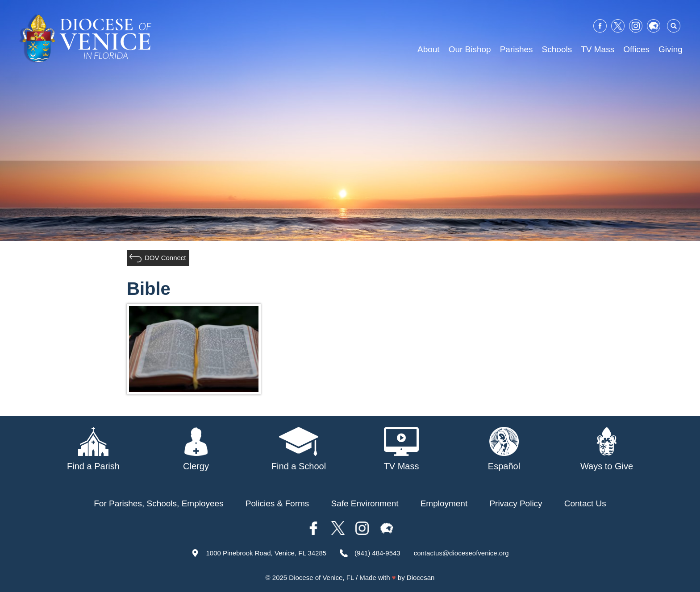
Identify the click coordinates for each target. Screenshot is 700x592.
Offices (636, 49)
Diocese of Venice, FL (321, 578)
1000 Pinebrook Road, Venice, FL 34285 (266, 553)
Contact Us (585, 503)
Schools (557, 49)
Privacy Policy (516, 503)
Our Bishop (470, 49)
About (429, 49)
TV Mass (598, 49)
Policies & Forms (277, 503)
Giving (671, 49)
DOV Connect (165, 258)
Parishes (517, 49)
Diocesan (421, 578)
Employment (444, 503)
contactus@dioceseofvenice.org (461, 553)
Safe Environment (365, 503)
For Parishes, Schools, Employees (158, 503)
